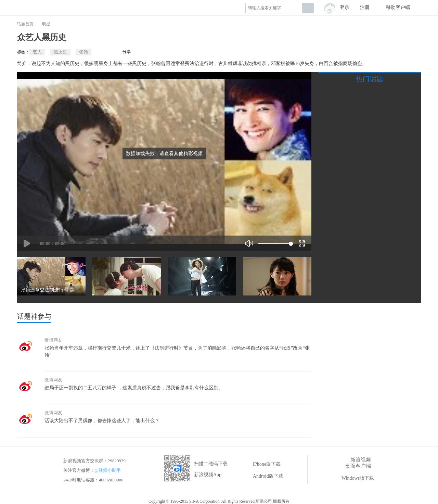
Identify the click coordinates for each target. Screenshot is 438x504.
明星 (46, 24)
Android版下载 (263, 476)
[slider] (275, 243)
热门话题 (370, 79)
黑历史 (60, 52)
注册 (365, 7)
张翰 (83, 52)
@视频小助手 (108, 470)
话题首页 (25, 24)
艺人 (37, 52)
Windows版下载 (353, 478)
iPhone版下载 (262, 464)
